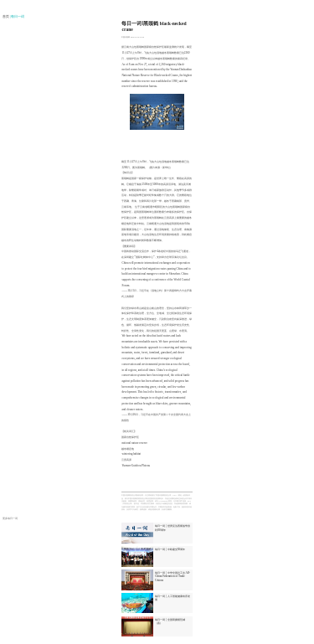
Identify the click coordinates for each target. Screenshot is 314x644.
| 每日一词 (18, 17)
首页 (6, 17)
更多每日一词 (10, 518)
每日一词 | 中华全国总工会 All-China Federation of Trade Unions (172, 576)
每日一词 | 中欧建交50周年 (170, 549)
